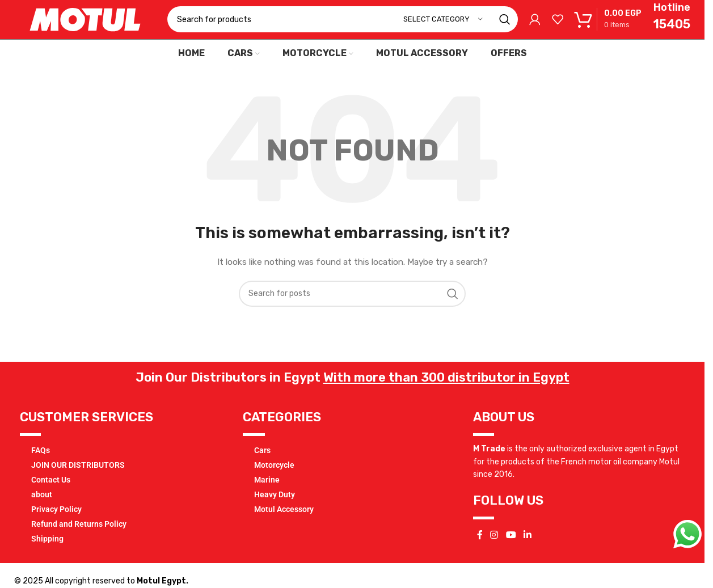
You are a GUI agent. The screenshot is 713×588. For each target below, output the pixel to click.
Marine (267, 500)
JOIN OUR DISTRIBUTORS (78, 485)
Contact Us (51, 500)
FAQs (41, 470)
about (42, 514)
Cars (262, 470)
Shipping (47, 559)
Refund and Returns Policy (79, 544)
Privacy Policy (56, 529)
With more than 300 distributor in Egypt (446, 397)
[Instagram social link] (494, 555)
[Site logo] (85, 29)
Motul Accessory (284, 529)
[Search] (343, 29)
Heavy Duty (275, 514)
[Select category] (443, 29)
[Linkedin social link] (527, 555)
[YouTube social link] (511, 555)
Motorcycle (274, 485)
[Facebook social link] (480, 555)
